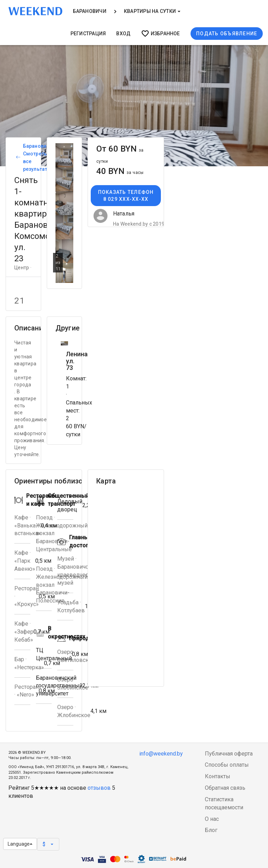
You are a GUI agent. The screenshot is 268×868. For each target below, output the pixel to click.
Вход (123, 34)
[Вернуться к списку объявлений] (17, 158)
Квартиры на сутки (152, 11)
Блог (211, 830)
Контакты (218, 776)
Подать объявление (227, 34)
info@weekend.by (161, 754)
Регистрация (88, 34)
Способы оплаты (227, 765)
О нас (212, 819)
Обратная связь (225, 788)
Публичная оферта (229, 754)
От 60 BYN (120, 154)
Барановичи (90, 11)
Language (20, 844)
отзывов (99, 788)
